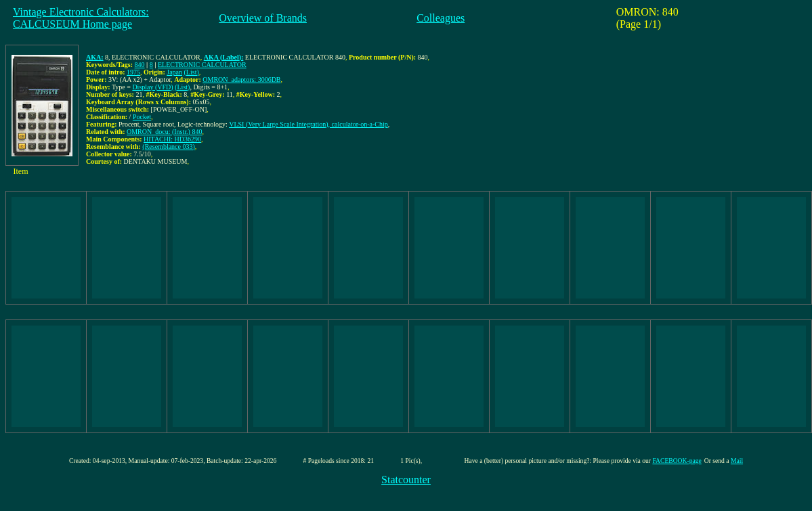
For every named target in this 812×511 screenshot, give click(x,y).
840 (140, 65)
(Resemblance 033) (168, 147)
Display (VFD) (152, 87)
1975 (133, 72)
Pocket (142, 117)
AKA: (95, 57)
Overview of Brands (263, 18)
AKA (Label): (224, 57)
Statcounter (406, 480)
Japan (174, 72)
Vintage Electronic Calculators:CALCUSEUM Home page (81, 18)
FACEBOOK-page (677, 461)
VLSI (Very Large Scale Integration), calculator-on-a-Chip (308, 124)
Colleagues (441, 18)
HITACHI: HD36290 (172, 139)
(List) (192, 72)
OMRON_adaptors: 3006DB (241, 80)
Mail (737, 461)
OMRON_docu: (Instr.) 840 (164, 132)
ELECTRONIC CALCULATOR (202, 65)
